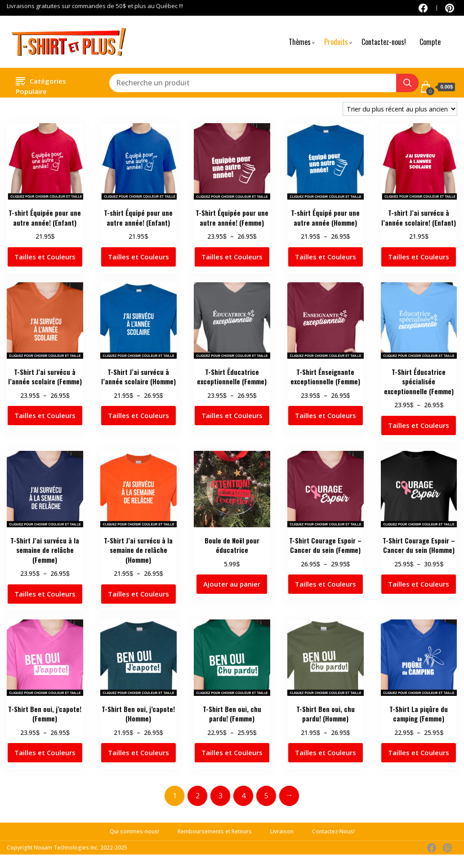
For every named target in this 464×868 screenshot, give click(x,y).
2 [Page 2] (198, 796)
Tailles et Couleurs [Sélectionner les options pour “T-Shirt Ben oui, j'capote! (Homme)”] (138, 752)
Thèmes (300, 42)
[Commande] (400, 109)
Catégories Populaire (41, 85)
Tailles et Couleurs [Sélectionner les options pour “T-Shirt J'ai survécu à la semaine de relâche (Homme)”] (138, 594)
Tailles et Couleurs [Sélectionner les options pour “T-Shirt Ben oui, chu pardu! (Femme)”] (232, 752)
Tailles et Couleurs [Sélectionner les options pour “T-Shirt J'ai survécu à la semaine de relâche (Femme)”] (45, 594)
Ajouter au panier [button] (232, 584)
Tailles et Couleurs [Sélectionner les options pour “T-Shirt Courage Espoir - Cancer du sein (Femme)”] (326, 584)
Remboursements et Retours (215, 831)
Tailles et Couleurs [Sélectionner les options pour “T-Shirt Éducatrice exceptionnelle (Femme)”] (232, 415)
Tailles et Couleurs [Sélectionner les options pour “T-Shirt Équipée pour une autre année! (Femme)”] (232, 257)
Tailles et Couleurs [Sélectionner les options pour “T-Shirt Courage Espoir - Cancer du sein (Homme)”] (419, 584)
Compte (430, 42)
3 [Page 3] (221, 796)
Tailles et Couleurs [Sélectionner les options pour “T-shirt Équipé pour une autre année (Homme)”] (326, 257)
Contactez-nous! (384, 42)
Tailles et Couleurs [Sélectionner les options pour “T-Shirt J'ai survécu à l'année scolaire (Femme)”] (45, 415)
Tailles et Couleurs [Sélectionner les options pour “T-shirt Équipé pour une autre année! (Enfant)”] (138, 257)
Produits (336, 42)
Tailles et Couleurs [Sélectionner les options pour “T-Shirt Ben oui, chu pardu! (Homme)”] (326, 752)
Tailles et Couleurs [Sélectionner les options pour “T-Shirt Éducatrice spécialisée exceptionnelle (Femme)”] (419, 425)
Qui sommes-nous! (134, 831)
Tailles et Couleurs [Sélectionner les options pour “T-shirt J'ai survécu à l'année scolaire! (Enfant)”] (419, 257)
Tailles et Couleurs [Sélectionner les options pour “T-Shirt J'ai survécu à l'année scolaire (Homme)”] (138, 415)
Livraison (282, 831)
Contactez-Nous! (333, 831)
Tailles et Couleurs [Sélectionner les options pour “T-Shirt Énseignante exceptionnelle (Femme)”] (326, 415)
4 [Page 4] (243, 796)
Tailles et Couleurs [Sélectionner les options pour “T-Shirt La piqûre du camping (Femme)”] (419, 752)
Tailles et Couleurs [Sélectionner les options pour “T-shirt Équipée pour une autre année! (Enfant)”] (45, 257)
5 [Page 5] (266, 796)
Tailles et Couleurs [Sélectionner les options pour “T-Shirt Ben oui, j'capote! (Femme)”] (45, 752)
